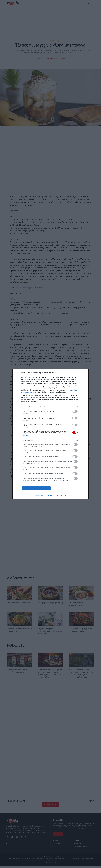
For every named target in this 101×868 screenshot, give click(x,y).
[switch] (75, 411)
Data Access (50, 496)
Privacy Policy (62, 496)
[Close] (85, 372)
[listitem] (50, 406)
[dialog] (50, 434)
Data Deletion (39, 496)
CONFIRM (37, 488)
